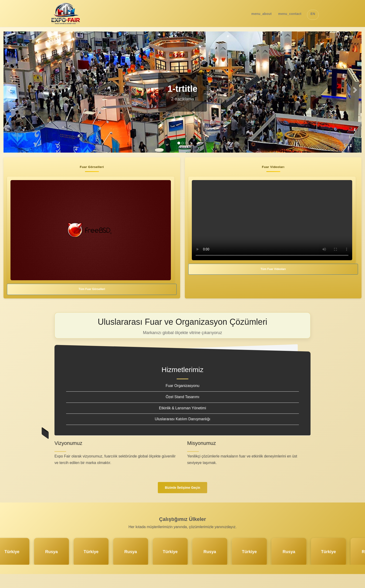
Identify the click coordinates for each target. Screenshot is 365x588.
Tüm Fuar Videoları (273, 269)
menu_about (262, 14)
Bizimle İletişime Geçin (182, 488)
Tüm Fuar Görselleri (92, 289)
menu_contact (290, 14)
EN (313, 14)
